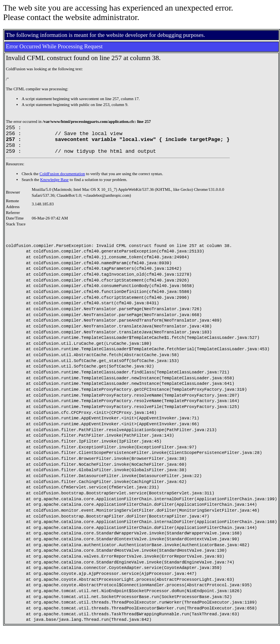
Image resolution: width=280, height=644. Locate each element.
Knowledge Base (54, 186)
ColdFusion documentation (62, 180)
